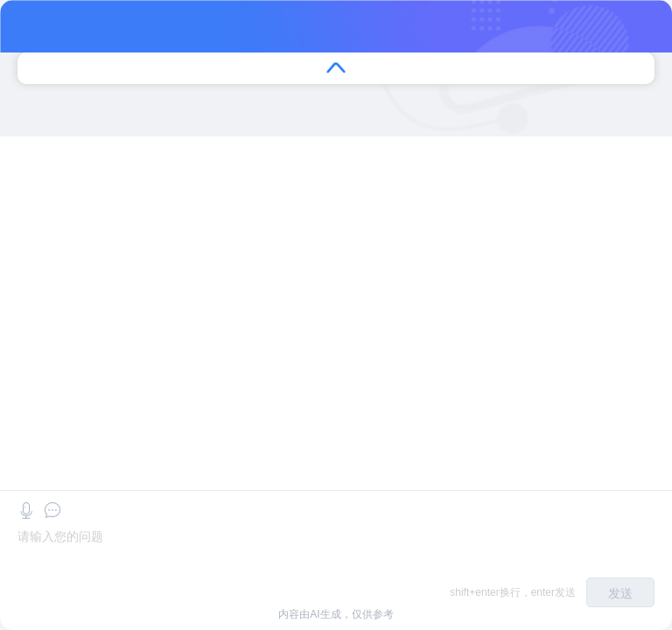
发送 (620, 593)
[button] (26, 511)
